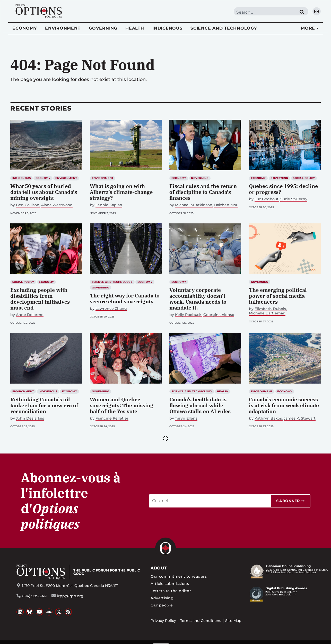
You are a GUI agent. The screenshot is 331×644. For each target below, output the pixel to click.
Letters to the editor (171, 591)
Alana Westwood (57, 205)
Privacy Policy (163, 621)
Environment (63, 28)
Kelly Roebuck (188, 315)
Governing (103, 28)
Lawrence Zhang (111, 309)
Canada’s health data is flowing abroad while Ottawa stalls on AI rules (200, 405)
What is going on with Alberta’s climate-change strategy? (121, 192)
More (308, 28)
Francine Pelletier (112, 418)
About (159, 568)
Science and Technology (224, 28)
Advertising (162, 598)
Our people (162, 605)
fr (317, 11)
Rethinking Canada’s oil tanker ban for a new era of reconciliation (44, 405)
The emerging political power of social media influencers (278, 296)
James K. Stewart (300, 418)
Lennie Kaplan (109, 205)
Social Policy (304, 178)
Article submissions (170, 584)
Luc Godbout (267, 199)
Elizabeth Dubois (270, 309)
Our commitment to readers (179, 576)
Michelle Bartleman (267, 313)
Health (135, 28)
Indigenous (167, 28)
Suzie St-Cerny (294, 199)
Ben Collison (28, 205)
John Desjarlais (30, 418)
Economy (25, 28)
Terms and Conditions (201, 621)
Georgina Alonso (219, 315)
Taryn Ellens (186, 418)
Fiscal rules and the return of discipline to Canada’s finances (203, 192)
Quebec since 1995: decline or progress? (283, 189)
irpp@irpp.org (70, 596)
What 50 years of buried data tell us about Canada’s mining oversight (44, 192)
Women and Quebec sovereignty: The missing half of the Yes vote (122, 405)
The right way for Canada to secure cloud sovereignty (125, 298)
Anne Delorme (30, 315)
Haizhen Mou (226, 205)
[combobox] (265, 12)
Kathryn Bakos (268, 418)
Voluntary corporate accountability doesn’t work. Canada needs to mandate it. (198, 299)
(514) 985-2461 (35, 596)
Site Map (233, 621)
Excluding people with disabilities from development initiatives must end (40, 299)
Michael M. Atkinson (194, 205)
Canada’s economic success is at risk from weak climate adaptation (284, 405)
